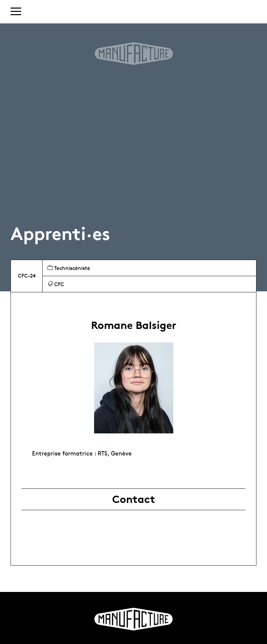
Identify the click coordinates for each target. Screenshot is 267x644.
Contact (134, 499)
